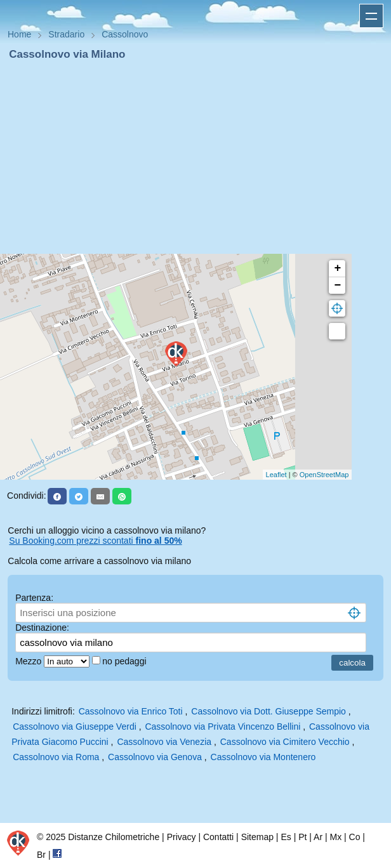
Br (41, 855)
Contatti (218, 837)
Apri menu (371, 16)
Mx (335, 837)
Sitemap (257, 837)
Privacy (182, 837)
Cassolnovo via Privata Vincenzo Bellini (222, 727)
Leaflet (276, 475)
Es (286, 837)
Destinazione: (42, 628)
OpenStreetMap (324, 475)
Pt (302, 837)
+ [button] (337, 268)
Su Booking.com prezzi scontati (95, 541)
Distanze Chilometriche (114, 837)
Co (355, 837)
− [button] (337, 286)
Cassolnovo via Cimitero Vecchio (285, 742)
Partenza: (34, 598)
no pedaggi (125, 661)
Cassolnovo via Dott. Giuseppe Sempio (268, 711)
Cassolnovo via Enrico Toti (131, 711)
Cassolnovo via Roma (56, 757)
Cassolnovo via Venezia (164, 742)
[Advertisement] (195, 157)
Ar (318, 837)
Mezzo (30, 661)
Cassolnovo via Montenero (263, 757)
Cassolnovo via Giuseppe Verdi (75, 727)
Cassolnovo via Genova (155, 757)
